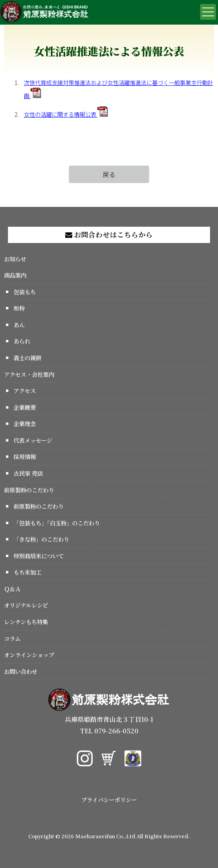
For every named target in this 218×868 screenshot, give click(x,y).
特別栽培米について (39, 556)
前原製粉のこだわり (29, 490)
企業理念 (25, 423)
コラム (12, 638)
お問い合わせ (21, 671)
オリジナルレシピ (26, 605)
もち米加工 (27, 572)
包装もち (25, 292)
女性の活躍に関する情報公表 (66, 114)
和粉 (19, 308)
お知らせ (15, 259)
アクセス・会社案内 (29, 374)
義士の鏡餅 (27, 358)
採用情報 (25, 456)
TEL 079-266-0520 (109, 731)
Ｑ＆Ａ (12, 589)
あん (19, 325)
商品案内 (15, 275)
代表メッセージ (33, 440)
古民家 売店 (28, 473)
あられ (22, 341)
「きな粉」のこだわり (41, 539)
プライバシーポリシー (109, 800)
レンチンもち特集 (26, 622)
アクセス (25, 391)
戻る (109, 174)
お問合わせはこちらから (109, 234)
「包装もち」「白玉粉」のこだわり (57, 523)
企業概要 (25, 407)
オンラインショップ (29, 655)
